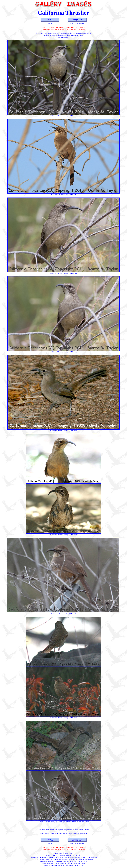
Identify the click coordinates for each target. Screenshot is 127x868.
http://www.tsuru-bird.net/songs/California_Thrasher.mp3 (70, 834)
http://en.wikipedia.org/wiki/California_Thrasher (74, 830)
